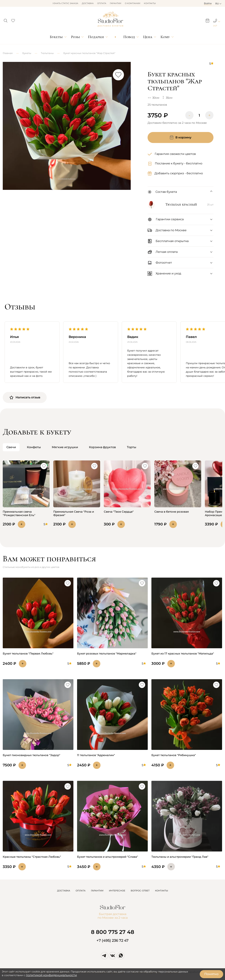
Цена (148, 37)
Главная (8, 53)
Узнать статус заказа (65, 3)
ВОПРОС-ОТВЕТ (140, 891)
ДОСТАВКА (64, 891)
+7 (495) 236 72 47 (112, 940)
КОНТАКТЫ (162, 891)
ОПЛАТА (81, 891)
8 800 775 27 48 (113, 932)
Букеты (56, 37)
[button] (6, 20)
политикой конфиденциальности (51, 975)
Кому (165, 37)
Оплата (102, 3)
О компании (133, 3)
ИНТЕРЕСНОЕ (117, 891)
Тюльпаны (47, 53)
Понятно (211, 974)
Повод (129, 37)
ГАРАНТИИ (97, 891)
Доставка (88, 3)
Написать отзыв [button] (25, 397)
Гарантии (116, 3)
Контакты (150, 3)
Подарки (96, 37)
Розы (75, 37)
